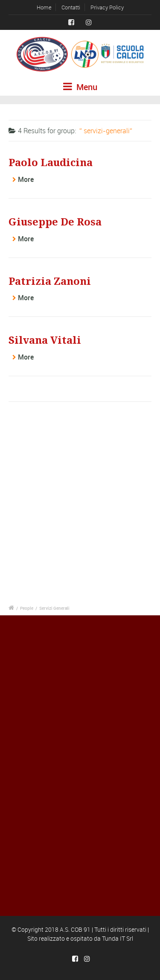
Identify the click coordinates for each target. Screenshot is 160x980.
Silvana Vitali (45, 340)
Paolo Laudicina (51, 163)
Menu (80, 87)
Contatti (71, 7)
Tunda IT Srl (118, 938)
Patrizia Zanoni (50, 281)
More (26, 179)
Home (44, 7)
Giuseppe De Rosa (55, 222)
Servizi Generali (54, 608)
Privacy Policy (107, 7)
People (27, 608)
